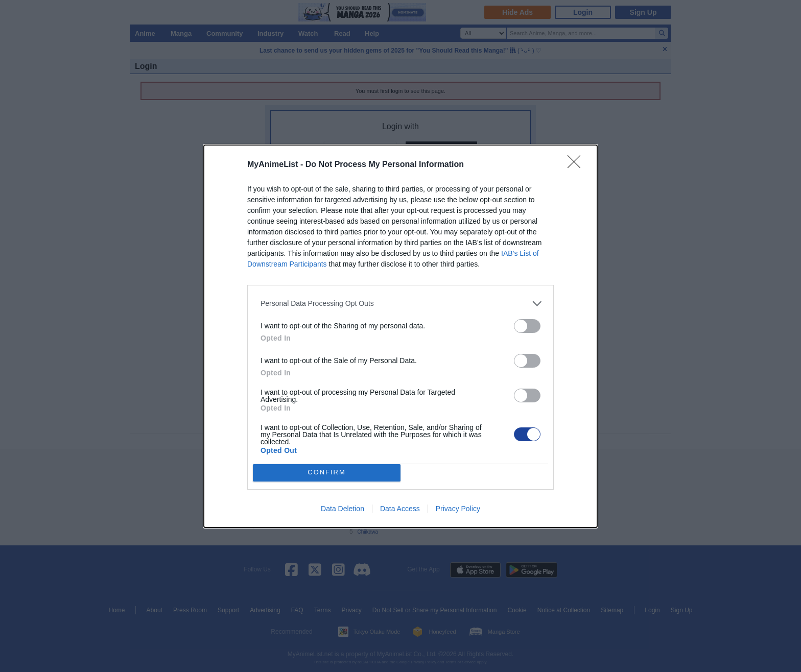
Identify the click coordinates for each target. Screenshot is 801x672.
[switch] (527, 326)
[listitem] (400, 304)
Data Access (400, 509)
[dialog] (400, 336)
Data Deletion (343, 509)
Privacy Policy (458, 509)
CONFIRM (327, 473)
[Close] (577, 165)
